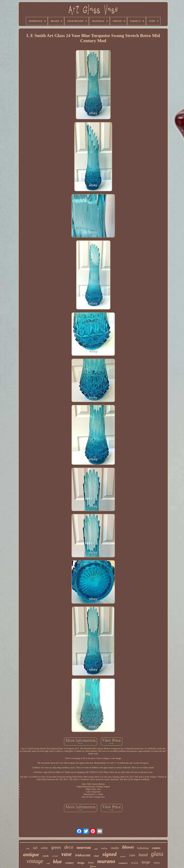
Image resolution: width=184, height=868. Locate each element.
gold (96, 849)
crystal (55, 856)
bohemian (143, 848)
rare (132, 855)
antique (31, 854)
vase (66, 854)
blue (57, 861)
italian (104, 848)
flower (93, 866)
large (146, 862)
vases (157, 863)
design (81, 863)
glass (157, 854)
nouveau (84, 848)
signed (110, 854)
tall (35, 848)
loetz (91, 863)
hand (143, 855)
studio (115, 848)
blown (128, 847)
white (44, 848)
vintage (35, 861)
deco (69, 847)
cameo (156, 848)
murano (106, 861)
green (56, 847)
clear (96, 856)
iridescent (83, 855)
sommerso (123, 863)
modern (123, 856)
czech (45, 856)
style (134, 863)
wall (48, 863)
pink (28, 848)
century (70, 863)
